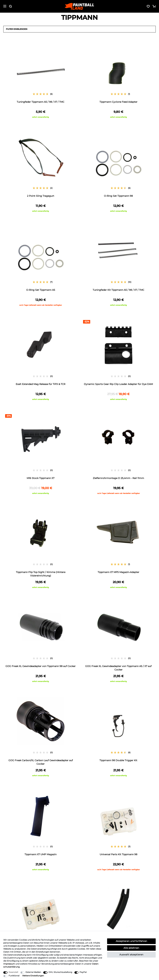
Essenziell (13, 972)
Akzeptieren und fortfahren (131, 941)
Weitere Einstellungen (33, 976)
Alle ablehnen (131, 948)
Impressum (9, 964)
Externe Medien (33, 972)
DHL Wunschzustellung (60, 972)
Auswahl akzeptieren (131, 955)
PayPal (83, 972)
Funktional (14, 976)
